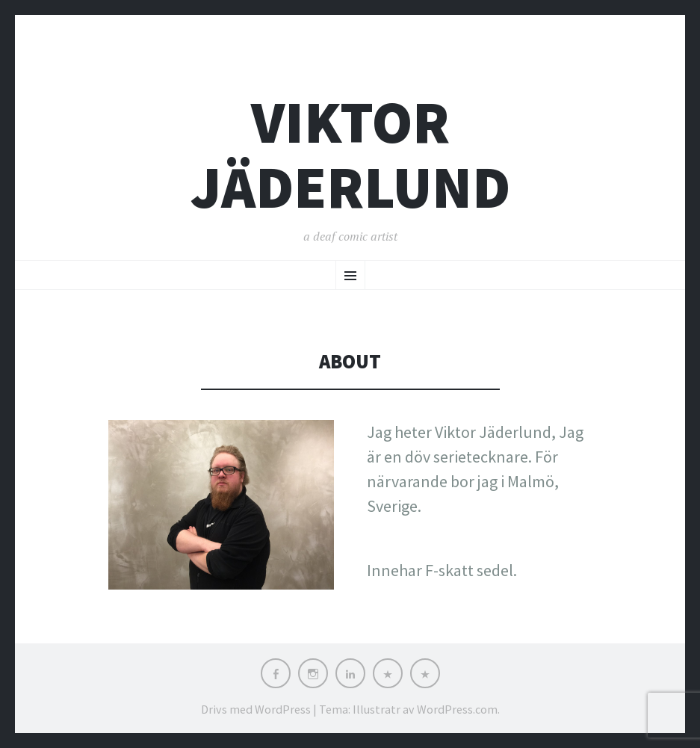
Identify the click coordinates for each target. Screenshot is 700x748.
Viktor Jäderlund (350, 155)
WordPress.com (457, 709)
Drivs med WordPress (256, 709)
